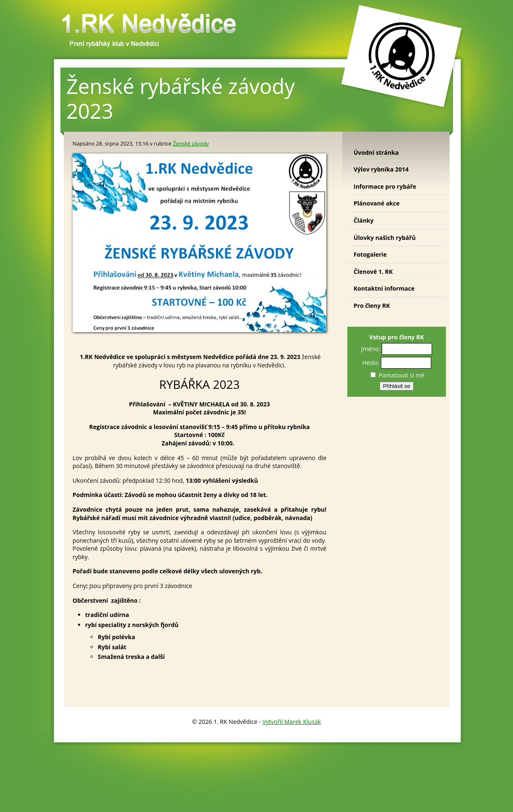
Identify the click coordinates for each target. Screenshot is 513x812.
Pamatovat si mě (397, 375)
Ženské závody (191, 144)
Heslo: (371, 363)
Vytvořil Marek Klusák (292, 722)
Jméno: (371, 349)
